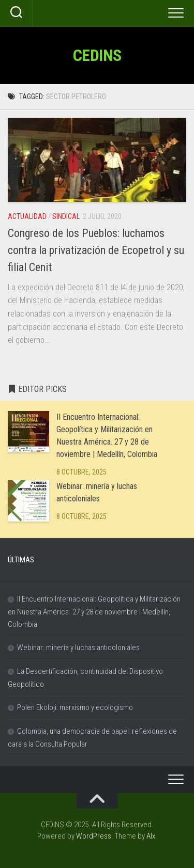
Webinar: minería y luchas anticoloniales (78, 648)
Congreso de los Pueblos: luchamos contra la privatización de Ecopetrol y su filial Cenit (96, 250)
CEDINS (97, 55)
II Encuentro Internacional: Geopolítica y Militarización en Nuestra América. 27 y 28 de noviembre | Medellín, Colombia (94, 612)
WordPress (94, 836)
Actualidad (27, 216)
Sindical (66, 216)
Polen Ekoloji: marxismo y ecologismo (75, 707)
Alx (151, 836)
